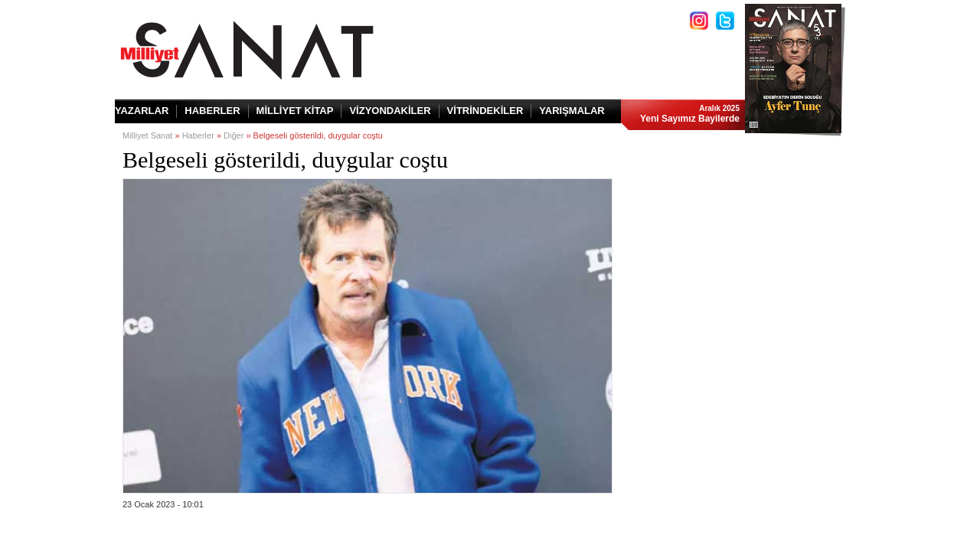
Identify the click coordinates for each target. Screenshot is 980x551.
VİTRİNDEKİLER (485, 111)
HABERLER (212, 111)
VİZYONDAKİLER (390, 111)
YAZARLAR (142, 111)
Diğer (234, 135)
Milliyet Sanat (147, 135)
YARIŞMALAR (572, 111)
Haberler (198, 135)
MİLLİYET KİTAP (295, 111)
